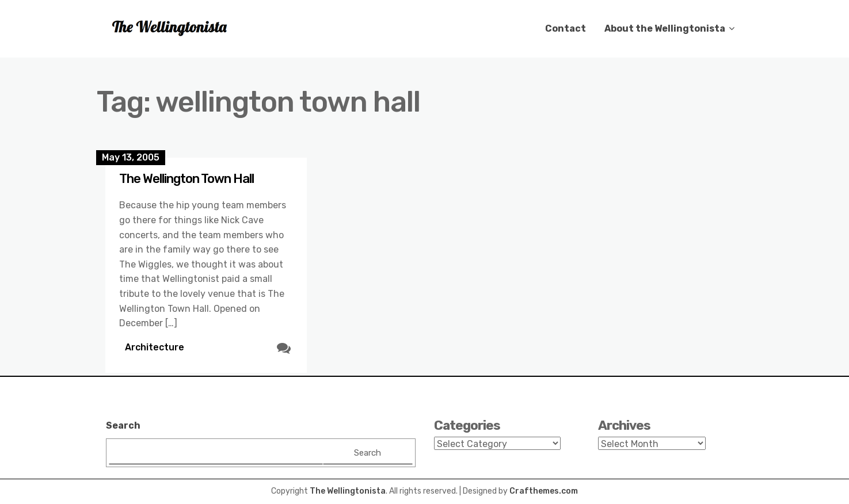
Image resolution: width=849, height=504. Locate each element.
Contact (566, 28)
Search (123, 425)
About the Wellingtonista (665, 28)
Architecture (155, 347)
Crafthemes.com (544, 491)
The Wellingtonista (348, 491)
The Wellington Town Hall (186, 179)
